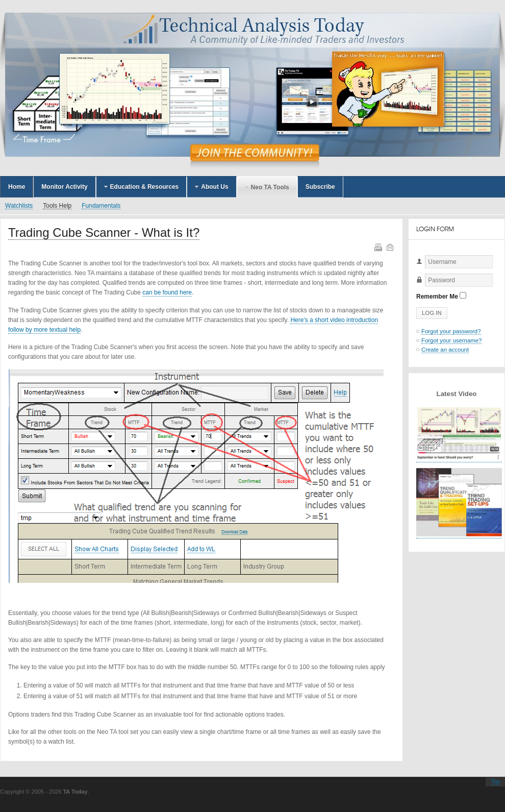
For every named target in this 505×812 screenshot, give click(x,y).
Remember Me (437, 297)
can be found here (167, 292)
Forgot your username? (451, 340)
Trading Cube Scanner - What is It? (104, 232)
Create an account (445, 350)
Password (416, 287)
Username (416, 269)
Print (377, 247)
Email (389, 247)
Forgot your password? (451, 331)
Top (495, 781)
